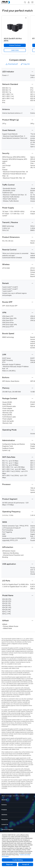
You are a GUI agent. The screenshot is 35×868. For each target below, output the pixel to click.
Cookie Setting (18, 860)
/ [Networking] (16, 796)
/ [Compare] (22, 796)
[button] (25, 2)
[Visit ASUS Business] (7, 796)
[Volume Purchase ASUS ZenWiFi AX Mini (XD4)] (15, 45)
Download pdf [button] (12, 64)
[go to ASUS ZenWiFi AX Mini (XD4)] (15, 28)
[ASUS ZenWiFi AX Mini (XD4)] (15, 39)
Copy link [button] (25, 64)
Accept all (26, 864)
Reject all (9, 864)
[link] (15, 50)
